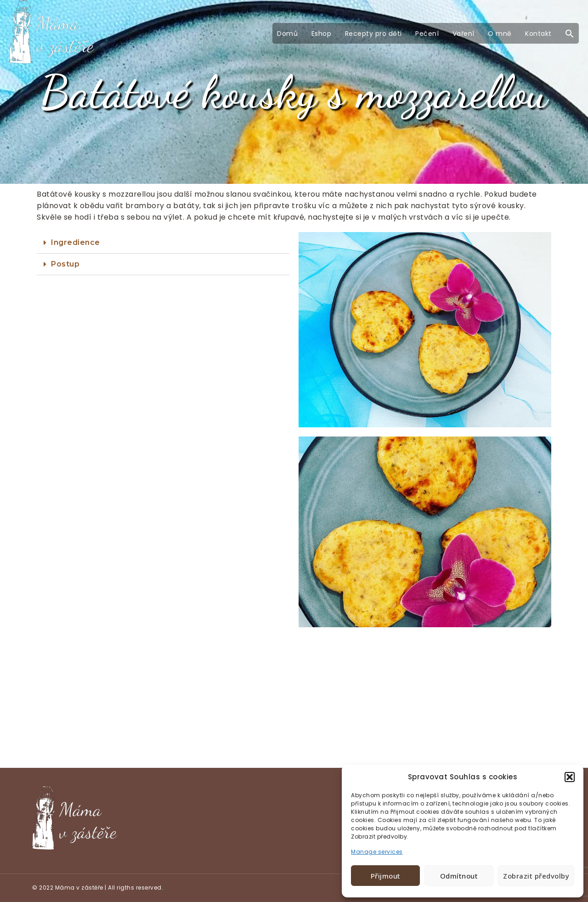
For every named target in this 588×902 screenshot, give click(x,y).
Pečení (427, 34)
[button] (570, 777)
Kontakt (538, 34)
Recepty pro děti (373, 34)
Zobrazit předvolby (536, 876)
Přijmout (386, 876)
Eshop (322, 34)
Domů (287, 34)
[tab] (163, 243)
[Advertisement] (294, 700)
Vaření (464, 34)
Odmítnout (459, 876)
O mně (500, 34)
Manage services (377, 852)
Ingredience (76, 242)
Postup (65, 264)
